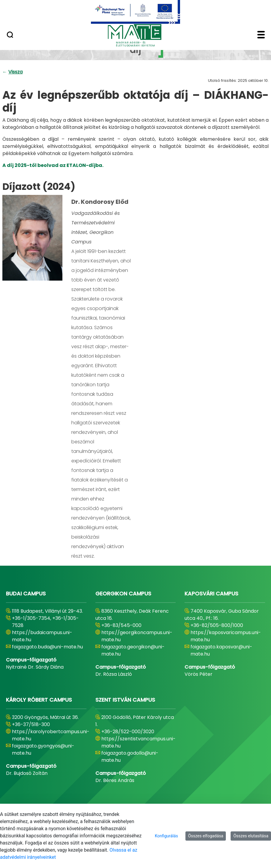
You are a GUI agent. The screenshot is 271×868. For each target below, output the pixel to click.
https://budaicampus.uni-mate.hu (42, 636)
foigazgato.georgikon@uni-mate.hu (133, 650)
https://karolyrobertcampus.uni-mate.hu (51, 735)
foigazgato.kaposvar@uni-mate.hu (221, 650)
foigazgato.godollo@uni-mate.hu (130, 757)
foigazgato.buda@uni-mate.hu (47, 647)
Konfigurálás (166, 836)
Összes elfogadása (206, 836)
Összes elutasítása (251, 836)
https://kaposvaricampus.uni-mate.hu (226, 636)
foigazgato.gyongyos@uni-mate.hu (43, 749)
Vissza (15, 72)
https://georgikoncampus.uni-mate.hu (137, 636)
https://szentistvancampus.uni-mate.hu (138, 742)
